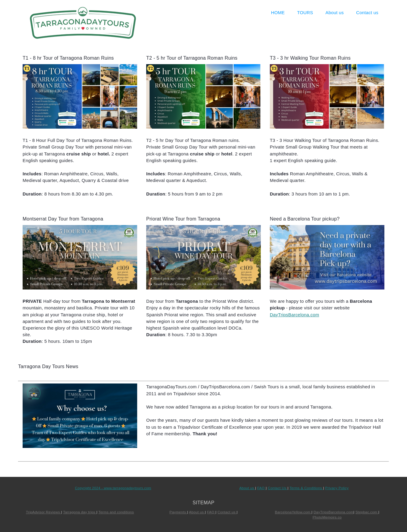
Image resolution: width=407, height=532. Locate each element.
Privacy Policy (337, 488)
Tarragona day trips (80, 512)
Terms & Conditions (306, 488)
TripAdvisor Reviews (44, 512)
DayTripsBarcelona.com (295, 315)
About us (335, 13)
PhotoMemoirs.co (327, 517)
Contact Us (278, 488)
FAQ (261, 488)
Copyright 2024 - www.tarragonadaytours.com (113, 488)
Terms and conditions (116, 512)
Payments (178, 512)
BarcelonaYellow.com (293, 512)
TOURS (305, 13)
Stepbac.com (367, 512)
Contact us (367, 13)
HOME (278, 13)
